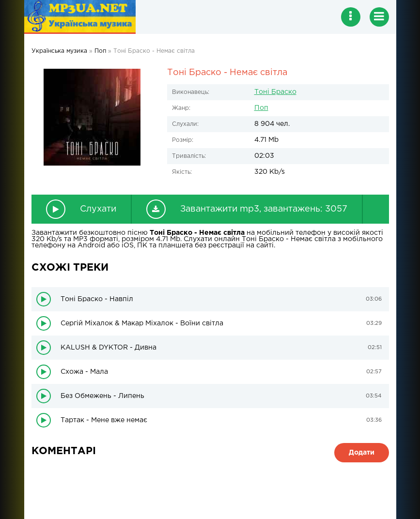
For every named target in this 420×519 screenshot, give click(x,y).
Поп (261, 108)
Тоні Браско (275, 92)
